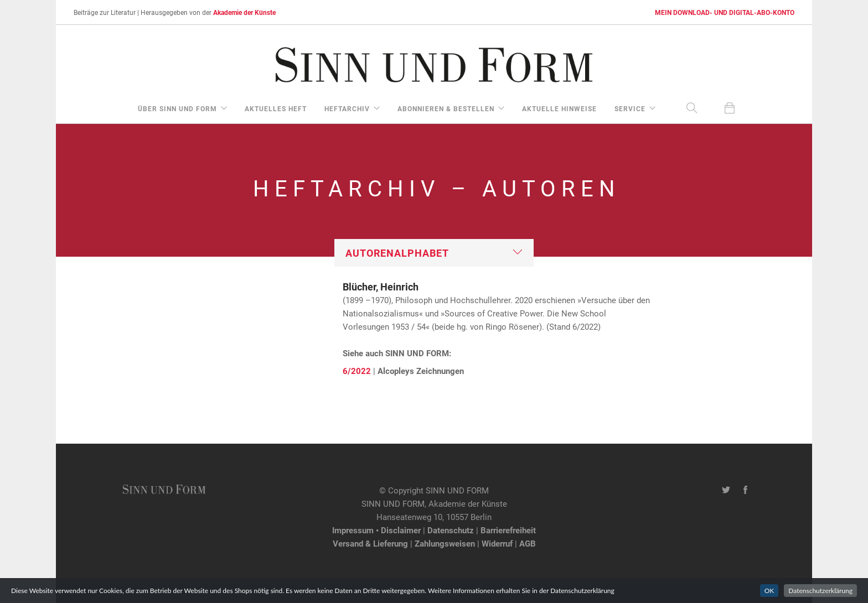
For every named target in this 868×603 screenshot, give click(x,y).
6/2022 (357, 371)
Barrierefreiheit (508, 530)
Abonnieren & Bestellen (446, 108)
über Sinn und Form (177, 108)
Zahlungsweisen (445, 543)
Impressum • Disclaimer (376, 530)
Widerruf (497, 543)
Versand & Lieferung (370, 543)
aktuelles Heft (276, 108)
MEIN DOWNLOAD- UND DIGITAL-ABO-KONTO (725, 12)
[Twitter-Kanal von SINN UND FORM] (726, 490)
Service (630, 108)
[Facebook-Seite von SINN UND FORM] (745, 490)
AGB (528, 543)
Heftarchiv (347, 108)
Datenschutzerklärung (820, 591)
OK (769, 591)
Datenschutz (451, 530)
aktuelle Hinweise (559, 108)
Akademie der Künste (244, 12)
